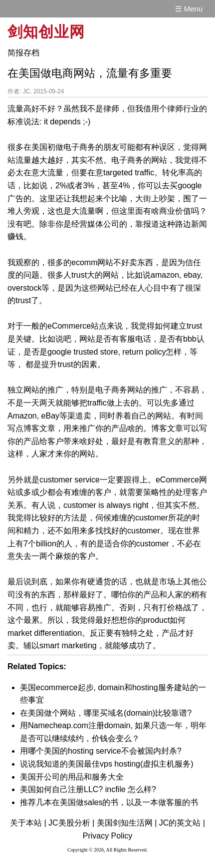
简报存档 (23, 53)
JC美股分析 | (71, 823)
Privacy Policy (108, 836)
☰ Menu (189, 9)
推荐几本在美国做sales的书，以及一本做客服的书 (109, 802)
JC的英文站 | (182, 823)
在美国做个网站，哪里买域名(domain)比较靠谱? (106, 713)
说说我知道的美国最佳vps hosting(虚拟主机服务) (107, 764)
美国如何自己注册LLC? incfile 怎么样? (88, 789)
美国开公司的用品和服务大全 (72, 777)
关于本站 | (28, 823)
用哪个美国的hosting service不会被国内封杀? (101, 751)
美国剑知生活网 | (127, 823)
